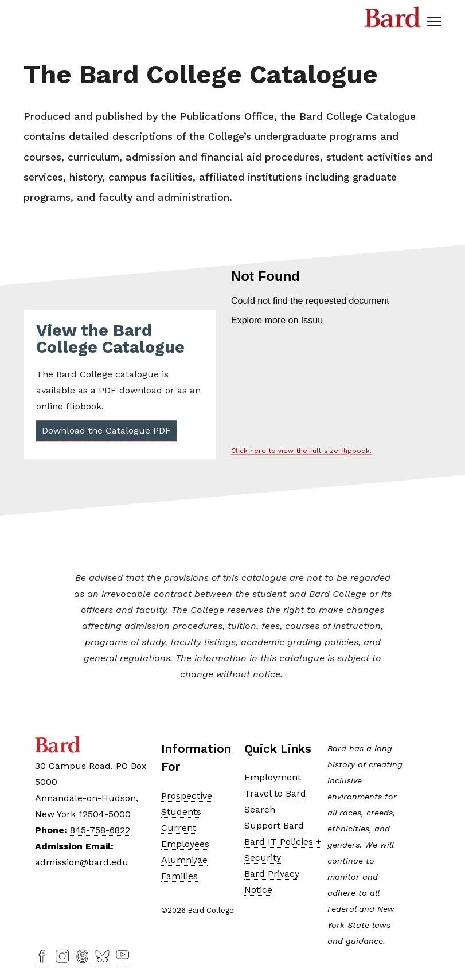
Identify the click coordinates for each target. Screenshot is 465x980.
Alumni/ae (184, 860)
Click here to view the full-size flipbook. (301, 451)
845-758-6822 (100, 830)
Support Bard (274, 825)
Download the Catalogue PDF (106, 431)
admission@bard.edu (82, 862)
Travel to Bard (275, 793)
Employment (273, 777)
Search (260, 809)
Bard (393, 20)
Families (179, 876)
